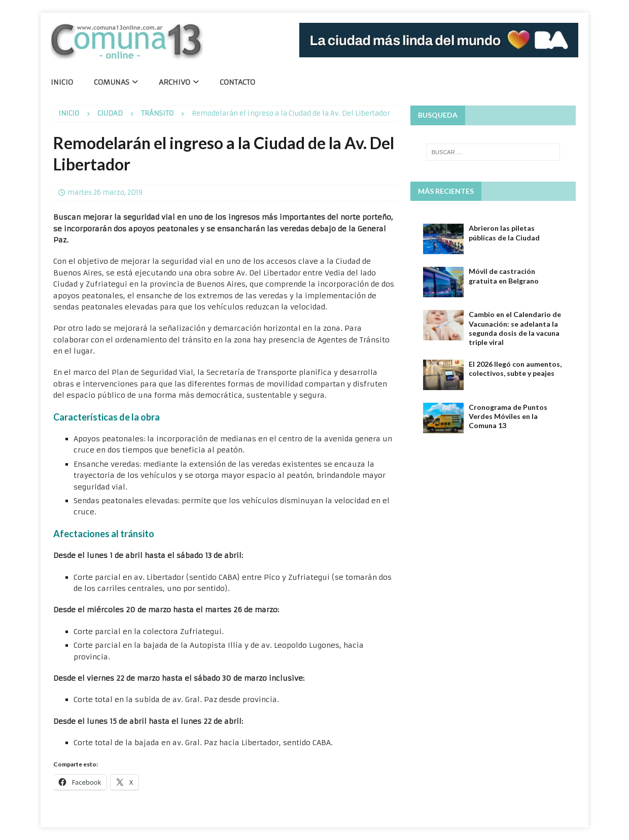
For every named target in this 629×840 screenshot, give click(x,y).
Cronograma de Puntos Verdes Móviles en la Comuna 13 (508, 416)
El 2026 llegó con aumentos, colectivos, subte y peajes (515, 369)
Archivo (174, 82)
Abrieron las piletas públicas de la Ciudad (504, 233)
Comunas (112, 82)
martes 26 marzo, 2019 (105, 192)
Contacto (237, 82)
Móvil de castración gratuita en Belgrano (504, 276)
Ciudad (110, 113)
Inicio (62, 82)
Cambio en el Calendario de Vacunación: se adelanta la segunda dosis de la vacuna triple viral (515, 328)
